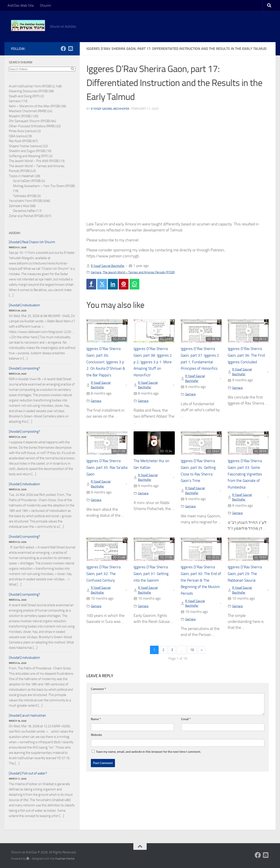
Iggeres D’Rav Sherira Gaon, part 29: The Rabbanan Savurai (247, 578)
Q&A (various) (18, 136)
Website (96, 740)
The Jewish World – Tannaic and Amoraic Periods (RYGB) (146, 272)
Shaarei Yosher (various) (25, 146)
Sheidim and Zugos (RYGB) (27, 151)
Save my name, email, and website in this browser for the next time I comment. (149, 757)
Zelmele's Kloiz (19, 206)
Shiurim (45, 5)
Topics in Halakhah (21, 176)
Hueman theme (65, 859)
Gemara (97, 272)
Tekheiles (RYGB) (25, 196)
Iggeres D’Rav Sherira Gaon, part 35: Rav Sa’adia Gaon (106, 470)
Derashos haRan (24, 211)
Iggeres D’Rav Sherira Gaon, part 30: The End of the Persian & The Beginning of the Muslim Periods (200, 584)
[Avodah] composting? (24, 368)
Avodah (15, 233)
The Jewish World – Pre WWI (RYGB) (34, 161)
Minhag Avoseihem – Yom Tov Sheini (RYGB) (44, 186)
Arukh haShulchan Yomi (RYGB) (30, 86)
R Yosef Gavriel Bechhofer (111, 109)
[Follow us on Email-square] (70, 49)
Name (96, 724)
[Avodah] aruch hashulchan (27, 716)
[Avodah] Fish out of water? (28, 773)
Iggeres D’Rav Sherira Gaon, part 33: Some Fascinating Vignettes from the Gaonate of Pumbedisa (248, 477)
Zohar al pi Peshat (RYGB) (26, 216)
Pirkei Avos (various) (23, 131)
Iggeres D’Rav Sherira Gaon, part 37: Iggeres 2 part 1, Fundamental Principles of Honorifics (201, 363)
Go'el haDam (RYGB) (27, 181)
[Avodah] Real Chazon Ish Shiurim (32, 242)
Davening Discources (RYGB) (28, 91)
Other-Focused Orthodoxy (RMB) (32, 126)
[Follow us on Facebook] (63, 49)
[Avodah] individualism (24, 305)
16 (192, 655)
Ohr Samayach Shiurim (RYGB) (29, 121)
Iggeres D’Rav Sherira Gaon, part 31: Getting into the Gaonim (154, 578)
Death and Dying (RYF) (24, 96)
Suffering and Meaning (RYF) (29, 156)
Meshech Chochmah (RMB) (28, 111)
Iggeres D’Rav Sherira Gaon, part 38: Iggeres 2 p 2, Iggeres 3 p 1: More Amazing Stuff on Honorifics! (154, 363)
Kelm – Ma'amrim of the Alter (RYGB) (34, 106)
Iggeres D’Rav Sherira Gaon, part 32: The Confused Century (106, 578)
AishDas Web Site (21, 5)
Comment (98, 694)
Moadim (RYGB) (20, 116)
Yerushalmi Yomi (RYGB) (26, 201)
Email (186, 724)
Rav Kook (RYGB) (20, 141)
